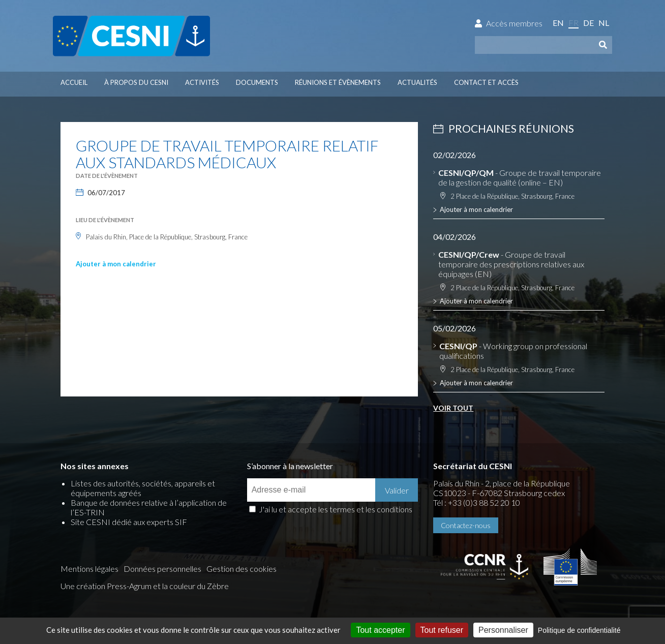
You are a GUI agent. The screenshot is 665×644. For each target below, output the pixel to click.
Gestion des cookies (241, 569)
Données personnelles (162, 569)
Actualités (417, 82)
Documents (257, 82)
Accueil (74, 82)
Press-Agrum (129, 586)
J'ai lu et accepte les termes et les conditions (336, 509)
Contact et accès (486, 82)
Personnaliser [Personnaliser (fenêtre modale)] (503, 630)
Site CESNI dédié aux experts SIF (129, 522)
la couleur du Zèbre (195, 586)
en (558, 23)
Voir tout (453, 408)
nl (604, 23)
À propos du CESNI (136, 82)
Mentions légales (89, 569)
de (588, 23)
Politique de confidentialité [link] (579, 630)
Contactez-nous (466, 525)
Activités (202, 82)
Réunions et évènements (338, 82)
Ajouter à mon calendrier (116, 264)
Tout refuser (442, 630)
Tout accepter (380, 630)
